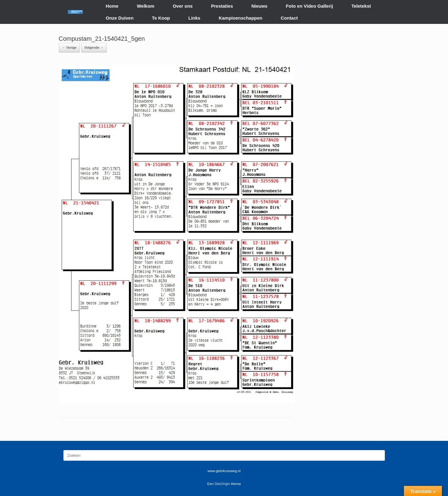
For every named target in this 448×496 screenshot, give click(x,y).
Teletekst (361, 6)
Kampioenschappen (241, 18)
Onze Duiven (120, 18)
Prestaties (222, 6)
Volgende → (94, 47)
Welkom (146, 6)
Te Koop (161, 18)
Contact (289, 18)
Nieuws (260, 6)
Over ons (183, 6)
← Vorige (69, 47)
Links (194, 18)
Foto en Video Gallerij (309, 6)
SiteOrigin (222, 484)
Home (112, 6)
